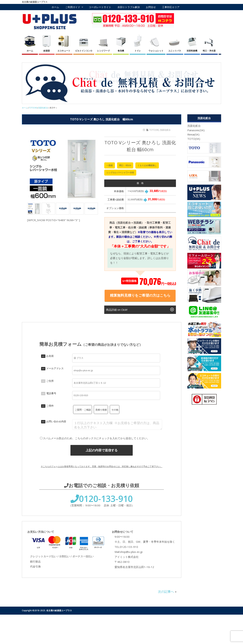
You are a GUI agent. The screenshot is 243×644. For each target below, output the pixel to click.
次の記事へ (166, 591)
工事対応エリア (171, 7)
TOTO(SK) (154, 130)
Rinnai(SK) (193, 134)
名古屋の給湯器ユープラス (59, 610)
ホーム (55, 7)
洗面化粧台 (165, 130)
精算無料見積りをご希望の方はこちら (140, 295)
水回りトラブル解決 (129, 7)
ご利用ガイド (73, 7)
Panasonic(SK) (196, 130)
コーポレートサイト (100, 7)
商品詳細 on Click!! (140, 309)
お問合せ (151, 7)
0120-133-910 (102, 499)
